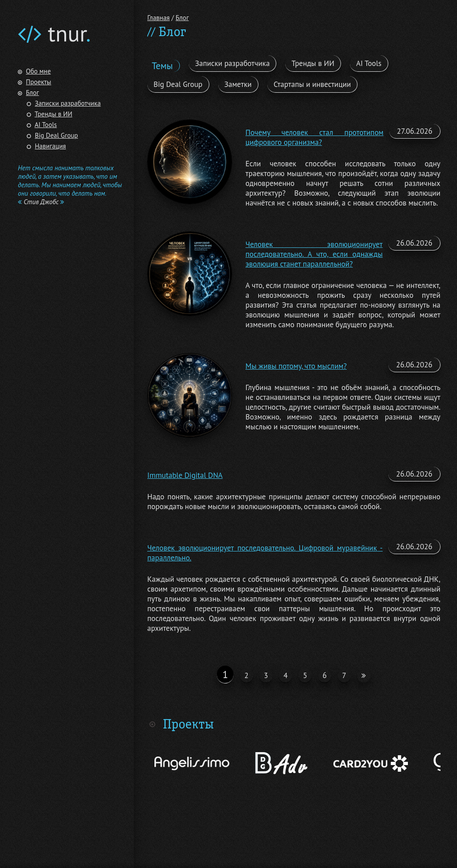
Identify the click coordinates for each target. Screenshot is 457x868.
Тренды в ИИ (54, 114)
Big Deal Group (56, 135)
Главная (158, 18)
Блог (32, 93)
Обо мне (38, 71)
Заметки (238, 84)
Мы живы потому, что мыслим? (296, 366)
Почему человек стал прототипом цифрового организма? (314, 137)
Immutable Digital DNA (185, 475)
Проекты (39, 82)
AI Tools (46, 125)
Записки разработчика (68, 103)
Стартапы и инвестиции (312, 84)
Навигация (50, 146)
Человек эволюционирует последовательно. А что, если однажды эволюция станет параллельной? (314, 254)
